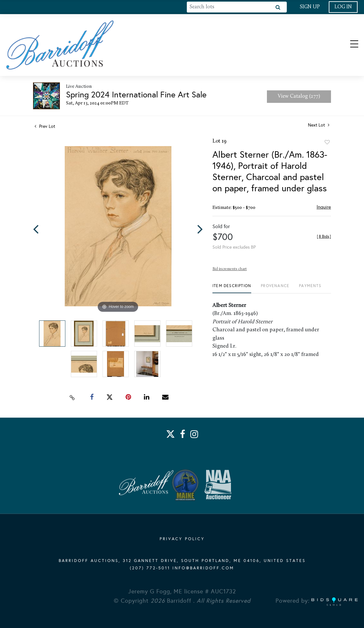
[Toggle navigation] (349, 45)
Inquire (324, 208)
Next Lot (319, 126)
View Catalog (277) (299, 97)
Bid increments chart (230, 270)
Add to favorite (327, 143)
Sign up (310, 7)
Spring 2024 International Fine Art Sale (136, 95)
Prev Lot (45, 127)
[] (324, 237)
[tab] (232, 289)
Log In (343, 7)
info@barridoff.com (203, 568)
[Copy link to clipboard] (72, 398)
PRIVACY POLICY (182, 539)
